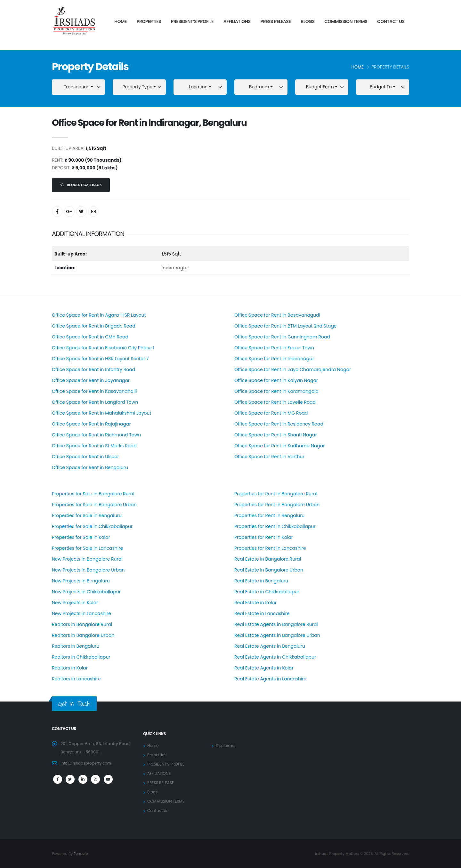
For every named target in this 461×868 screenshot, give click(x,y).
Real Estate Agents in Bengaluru (270, 646)
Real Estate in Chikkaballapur (267, 592)
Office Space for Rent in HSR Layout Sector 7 (100, 359)
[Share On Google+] (69, 211)
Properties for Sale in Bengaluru (87, 515)
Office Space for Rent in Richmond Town (96, 435)
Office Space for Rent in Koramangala (276, 391)
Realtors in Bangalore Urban (83, 635)
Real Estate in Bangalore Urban (269, 570)
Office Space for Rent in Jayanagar (91, 380)
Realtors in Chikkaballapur (81, 657)
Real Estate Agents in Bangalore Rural (276, 624)
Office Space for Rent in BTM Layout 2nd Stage (286, 326)
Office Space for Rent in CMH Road (90, 337)
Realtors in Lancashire (76, 679)
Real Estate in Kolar (255, 603)
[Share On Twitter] (81, 211)
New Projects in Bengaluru (81, 581)
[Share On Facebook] (57, 211)
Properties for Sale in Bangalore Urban (94, 505)
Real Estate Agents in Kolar (264, 668)
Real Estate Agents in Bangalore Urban (277, 635)
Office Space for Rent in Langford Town (95, 402)
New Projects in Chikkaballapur (86, 592)
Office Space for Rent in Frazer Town (274, 348)
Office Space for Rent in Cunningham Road (282, 337)
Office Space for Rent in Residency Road (279, 424)
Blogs (307, 21)
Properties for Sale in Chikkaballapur (92, 526)
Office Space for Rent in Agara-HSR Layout (99, 315)
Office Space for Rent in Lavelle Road (275, 402)
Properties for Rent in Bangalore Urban (277, 505)
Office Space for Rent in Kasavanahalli (94, 391)
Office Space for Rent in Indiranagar (274, 359)
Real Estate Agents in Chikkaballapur (275, 657)
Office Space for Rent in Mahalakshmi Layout (102, 413)
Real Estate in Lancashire (262, 613)
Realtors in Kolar (70, 668)
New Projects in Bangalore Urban (88, 570)
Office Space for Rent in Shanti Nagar (276, 435)
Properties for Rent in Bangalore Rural (276, 494)
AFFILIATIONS (237, 21)
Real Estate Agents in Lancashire (270, 679)
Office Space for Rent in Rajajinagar (91, 424)
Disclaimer (226, 746)
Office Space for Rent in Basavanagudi (277, 315)
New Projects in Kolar (75, 603)
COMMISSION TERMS (346, 21)
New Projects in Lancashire (81, 613)
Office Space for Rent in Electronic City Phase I (103, 348)
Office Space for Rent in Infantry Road (93, 369)
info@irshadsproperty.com (87, 763)
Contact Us (391, 21)
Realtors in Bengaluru (76, 646)
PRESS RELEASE (275, 21)
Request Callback (81, 185)
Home (121, 21)
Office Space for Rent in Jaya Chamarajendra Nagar (293, 369)
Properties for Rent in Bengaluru (269, 515)
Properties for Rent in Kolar (264, 537)
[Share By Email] (93, 211)
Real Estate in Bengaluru (261, 581)
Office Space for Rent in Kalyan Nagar (276, 380)
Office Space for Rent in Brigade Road (94, 326)
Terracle (81, 854)
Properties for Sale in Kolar (81, 537)
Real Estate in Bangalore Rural (268, 559)
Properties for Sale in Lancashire (87, 548)
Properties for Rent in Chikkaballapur (275, 526)
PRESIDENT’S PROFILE (192, 21)
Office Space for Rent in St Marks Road (94, 446)
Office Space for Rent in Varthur (269, 457)
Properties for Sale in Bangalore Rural (93, 494)
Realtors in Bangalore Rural (82, 624)
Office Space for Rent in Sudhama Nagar (279, 446)
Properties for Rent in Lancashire (270, 548)
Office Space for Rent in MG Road (271, 413)
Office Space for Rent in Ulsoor (85, 457)
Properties (149, 21)
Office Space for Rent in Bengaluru (90, 467)
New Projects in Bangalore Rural (87, 559)
